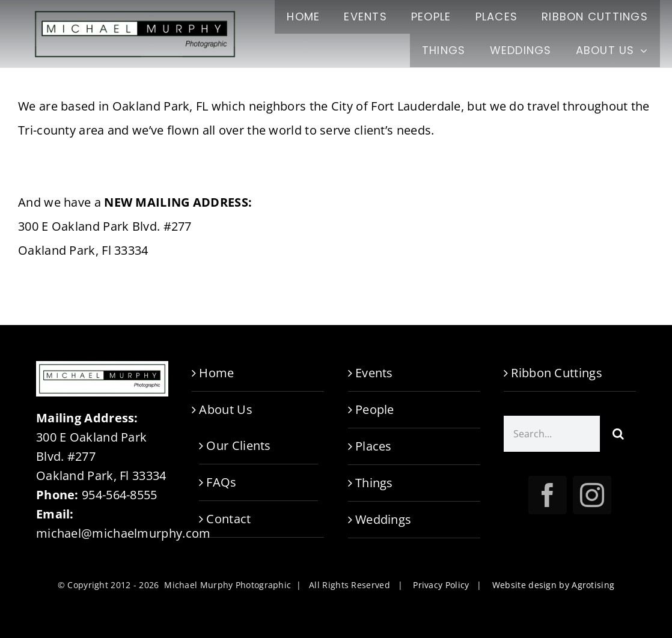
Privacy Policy (441, 585)
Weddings (383, 519)
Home (216, 373)
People (375, 409)
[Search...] (552, 434)
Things (374, 483)
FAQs (221, 482)
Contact (228, 519)
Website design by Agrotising (553, 585)
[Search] (618, 434)
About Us (225, 409)
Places (374, 446)
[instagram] (592, 495)
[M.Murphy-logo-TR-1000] (135, 12)
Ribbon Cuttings (557, 373)
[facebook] (548, 495)
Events (374, 373)
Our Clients (238, 445)
